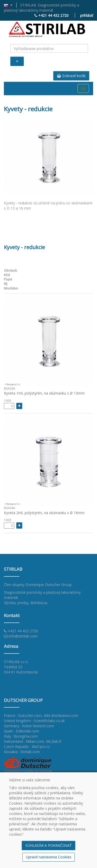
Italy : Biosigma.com (21, 736)
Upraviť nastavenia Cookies (49, 857)
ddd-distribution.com (61, 715)
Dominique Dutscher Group (49, 585)
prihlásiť (87, 15)
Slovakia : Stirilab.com (22, 752)
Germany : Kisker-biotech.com (29, 726)
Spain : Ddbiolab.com (21, 731)
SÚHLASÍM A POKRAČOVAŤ (48, 845)
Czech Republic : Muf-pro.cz (27, 747)
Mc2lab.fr (54, 741)
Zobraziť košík (71, 76)
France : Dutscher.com (23, 715)
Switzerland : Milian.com (24, 741)
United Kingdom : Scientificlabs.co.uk (34, 721)
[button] (10, 5)
